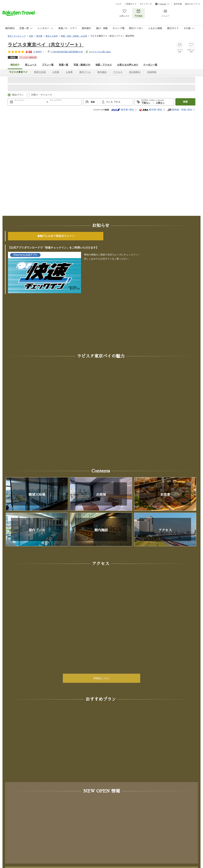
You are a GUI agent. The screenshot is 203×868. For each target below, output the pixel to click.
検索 (185, 102)
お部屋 (56, 72)
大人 (108, 102)
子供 (116, 102)
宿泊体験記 (135, 72)
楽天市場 (178, 4)
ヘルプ (118, 4)
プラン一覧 (48, 65)
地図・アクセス (104, 65)
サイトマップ (146, 4)
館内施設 (102, 72)
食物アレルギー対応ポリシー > (56, 236)
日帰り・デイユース (42, 95)
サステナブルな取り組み (100, 52)
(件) (39, 52)
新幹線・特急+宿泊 (180, 110)
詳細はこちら (102, 678)
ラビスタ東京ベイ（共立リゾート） (46, 45)
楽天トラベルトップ (17, 36)
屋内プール (85, 72)
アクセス (118, 72)
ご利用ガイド (130, 4)
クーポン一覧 (150, 65)
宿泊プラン (18, 95)
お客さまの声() (128, 65)
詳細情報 (152, 72)
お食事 (69, 72)
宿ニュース (31, 65)
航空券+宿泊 (122, 110)
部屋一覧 (64, 65)
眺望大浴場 (40, 72)
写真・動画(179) (82, 65)
